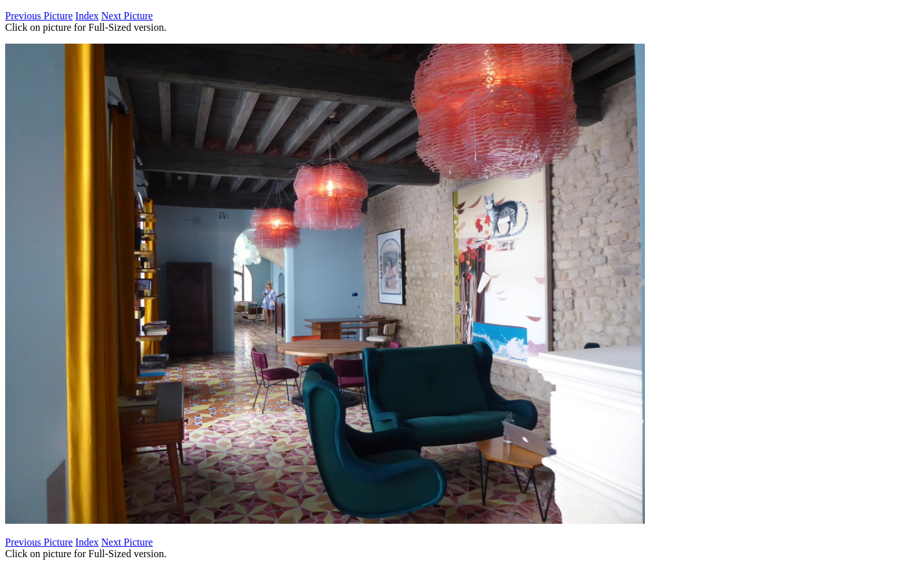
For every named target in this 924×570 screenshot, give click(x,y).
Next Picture (127, 16)
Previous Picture (39, 16)
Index (87, 16)
